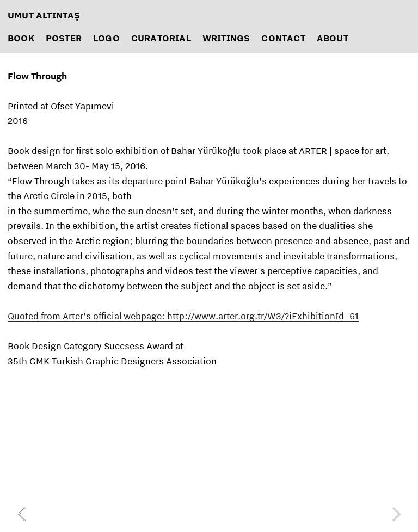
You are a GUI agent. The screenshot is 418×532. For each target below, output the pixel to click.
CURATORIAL (161, 38)
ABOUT (333, 38)
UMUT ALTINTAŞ (44, 15)
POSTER (64, 38)
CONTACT (283, 38)
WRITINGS (226, 38)
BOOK (21, 38)
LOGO (106, 38)
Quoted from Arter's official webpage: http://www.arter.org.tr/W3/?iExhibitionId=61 (183, 316)
